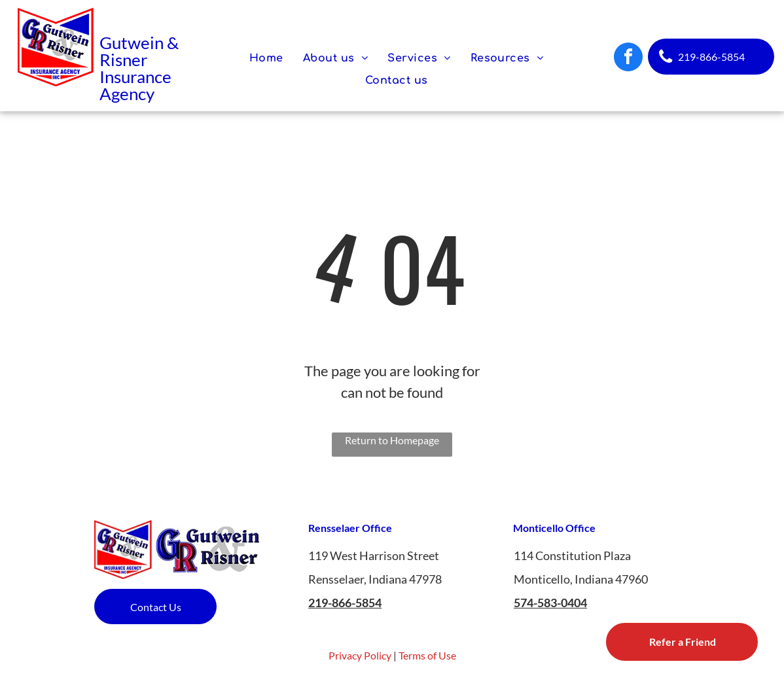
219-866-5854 (345, 603)
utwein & (145, 43)
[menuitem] (266, 58)
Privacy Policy (360, 655)
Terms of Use (427, 655)
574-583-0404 (550, 603)
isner (129, 60)
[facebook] (628, 59)
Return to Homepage (392, 440)
